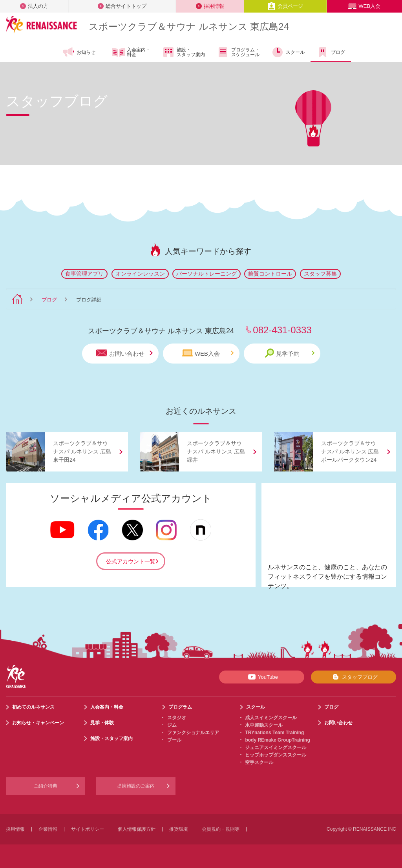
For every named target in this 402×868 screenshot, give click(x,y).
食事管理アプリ (84, 274)
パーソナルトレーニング (206, 274)
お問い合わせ (124, 353)
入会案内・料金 (131, 53)
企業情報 (48, 829)
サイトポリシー (88, 829)
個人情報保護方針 (137, 829)
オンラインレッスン (140, 274)
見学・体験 (102, 723)
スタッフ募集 (320, 274)
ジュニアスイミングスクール (276, 747)
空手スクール (259, 762)
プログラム (180, 707)
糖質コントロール (270, 274)
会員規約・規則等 (221, 829)
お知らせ (79, 52)
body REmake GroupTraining (277, 740)
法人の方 (34, 6)
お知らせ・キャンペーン (38, 723)
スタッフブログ (354, 677)
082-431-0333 (282, 330)
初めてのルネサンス (33, 707)
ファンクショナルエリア (193, 733)
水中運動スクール (264, 725)
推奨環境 (179, 829)
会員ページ (285, 6)
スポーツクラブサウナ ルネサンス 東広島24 (189, 26)
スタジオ (177, 718)
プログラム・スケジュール (238, 52)
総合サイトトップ (122, 6)
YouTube (262, 677)
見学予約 (290, 353)
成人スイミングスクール (271, 718)
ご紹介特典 (46, 786)
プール (174, 740)
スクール (288, 52)
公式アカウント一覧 (131, 561)
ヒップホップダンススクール (276, 755)
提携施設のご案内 (136, 786)
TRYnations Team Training (274, 733)
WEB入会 (364, 6)
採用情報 (210, 6)
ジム (172, 725)
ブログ (331, 52)
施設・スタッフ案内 (184, 52)
